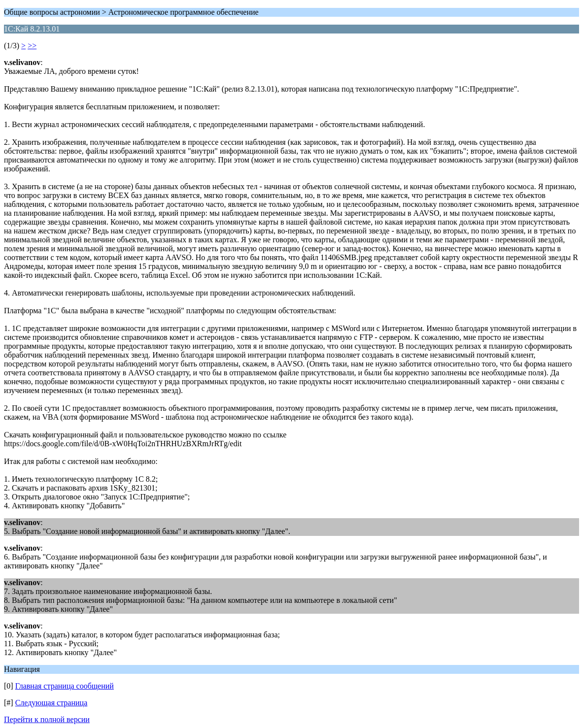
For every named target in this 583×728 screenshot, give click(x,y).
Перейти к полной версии (47, 719)
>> (32, 46)
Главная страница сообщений (65, 686)
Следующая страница (51, 703)
